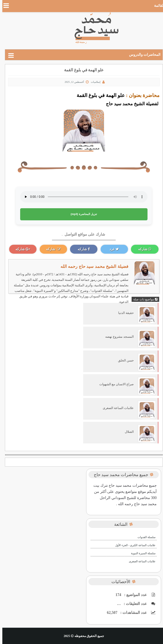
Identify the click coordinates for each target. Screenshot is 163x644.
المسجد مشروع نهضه (117, 337)
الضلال (127, 432)
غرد (112, 249)
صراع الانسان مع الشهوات (114, 384)
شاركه (142, 249)
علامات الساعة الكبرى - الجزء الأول (133, 545)
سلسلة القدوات (144, 537)
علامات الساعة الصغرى (116, 408)
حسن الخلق (124, 360)
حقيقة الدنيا (124, 313)
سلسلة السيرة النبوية (141, 553)
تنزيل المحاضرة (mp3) (82, 214)
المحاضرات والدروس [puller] (142, 55)
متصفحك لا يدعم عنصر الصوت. (81, 197)
